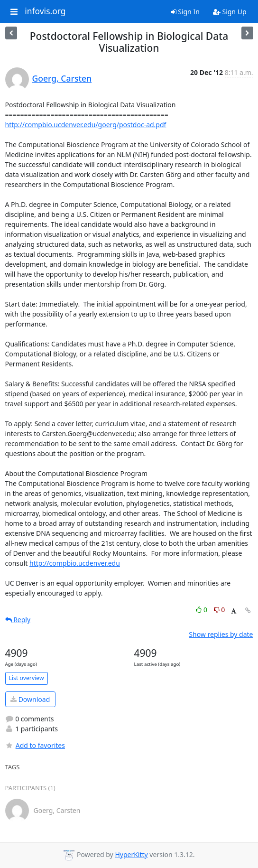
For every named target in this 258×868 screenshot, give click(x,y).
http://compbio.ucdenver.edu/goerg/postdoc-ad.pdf (86, 125)
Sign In (185, 12)
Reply (18, 620)
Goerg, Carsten (62, 78)
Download (30, 699)
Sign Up (230, 12)
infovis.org (45, 11)
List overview (27, 678)
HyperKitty (131, 854)
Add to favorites (35, 745)
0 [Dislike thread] (220, 610)
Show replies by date (221, 634)
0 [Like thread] (202, 610)
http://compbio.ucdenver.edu (75, 563)
